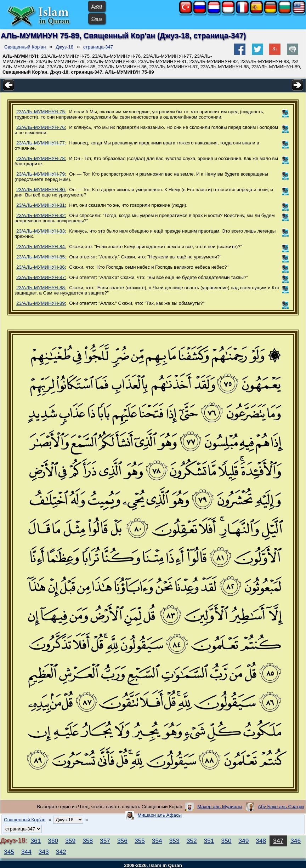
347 (278, 841)
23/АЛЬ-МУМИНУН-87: (41, 277)
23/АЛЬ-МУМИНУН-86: (41, 267)
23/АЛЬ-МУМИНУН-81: (41, 205)
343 (44, 852)
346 (296, 841)
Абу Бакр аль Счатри (281, 807)
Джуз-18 (64, 47)
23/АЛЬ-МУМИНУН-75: (41, 112)
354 (157, 841)
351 (209, 841)
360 (53, 841)
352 (192, 841)
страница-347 (98, 47)
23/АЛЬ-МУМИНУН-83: (41, 231)
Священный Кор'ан (25, 47)
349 (243, 841)
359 (70, 841)
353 (174, 841)
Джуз (97, 6)
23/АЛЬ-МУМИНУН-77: (41, 143)
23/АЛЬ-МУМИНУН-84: (41, 247)
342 (61, 852)
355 (140, 841)
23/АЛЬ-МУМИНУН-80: (41, 190)
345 (9, 852)
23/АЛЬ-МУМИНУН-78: (41, 158)
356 (122, 841)
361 (36, 841)
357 (105, 841)
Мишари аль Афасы (160, 815)
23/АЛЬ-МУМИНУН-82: (41, 215)
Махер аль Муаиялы (220, 807)
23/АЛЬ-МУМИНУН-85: (41, 257)
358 (88, 841)
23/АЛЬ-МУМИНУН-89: (41, 303)
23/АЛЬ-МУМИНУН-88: (41, 288)
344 (26, 852)
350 (226, 841)
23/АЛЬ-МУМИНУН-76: (41, 127)
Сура (97, 19)
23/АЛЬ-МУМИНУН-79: (41, 174)
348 (261, 841)
